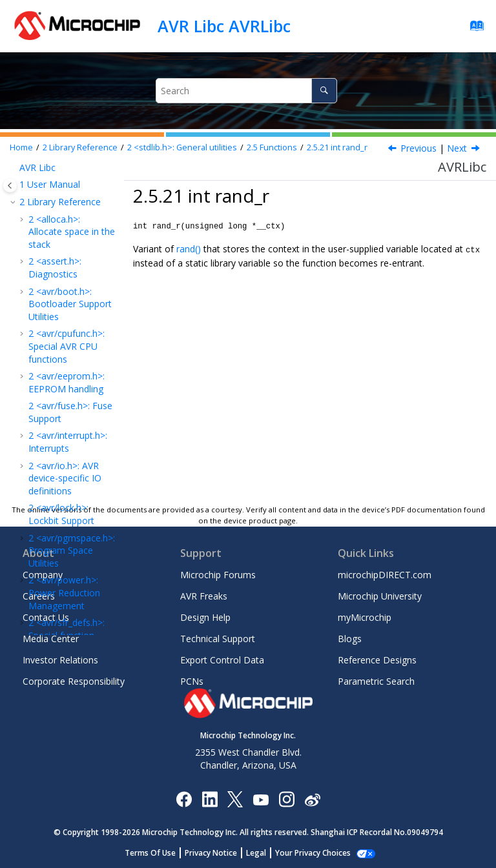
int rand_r (337, 147)
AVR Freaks (204, 596)
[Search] (324, 91)
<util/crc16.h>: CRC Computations (71, 450)
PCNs (192, 681)
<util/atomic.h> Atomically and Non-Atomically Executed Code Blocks (71, 407)
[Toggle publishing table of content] (10, 186)
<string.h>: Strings (69, 354)
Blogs (350, 639)
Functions (272, 147)
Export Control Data (222, 660)
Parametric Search (376, 681)
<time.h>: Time (63, 371)
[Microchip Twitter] (235, 799)
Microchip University (380, 596)
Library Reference (80, 147)
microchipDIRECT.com (385, 575)
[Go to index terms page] (473, 29)
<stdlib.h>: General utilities (182, 147)
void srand (69, 284)
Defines (61, 337)
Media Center (51, 639)
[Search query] (246, 91)
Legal (263, 853)
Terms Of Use (157, 853)
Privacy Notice (218, 853)
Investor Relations (60, 660)
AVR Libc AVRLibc (224, 26)
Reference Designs (377, 660)
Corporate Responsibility (74, 681)
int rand (76, 260)
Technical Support (218, 639)
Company (43, 575)
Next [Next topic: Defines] (457, 148)
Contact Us (46, 617)
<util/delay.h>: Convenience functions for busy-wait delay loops (68, 492)
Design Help (205, 617)
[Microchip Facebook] (184, 799)
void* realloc (71, 177)
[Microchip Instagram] (286, 799)
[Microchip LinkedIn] (210, 799)
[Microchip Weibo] (312, 799)
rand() (189, 248)
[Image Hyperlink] (261, 799)
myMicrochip (365, 617)
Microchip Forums (218, 575)
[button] (41, 171)
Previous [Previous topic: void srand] (418, 148)
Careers (39, 596)
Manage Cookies (313, 853)
